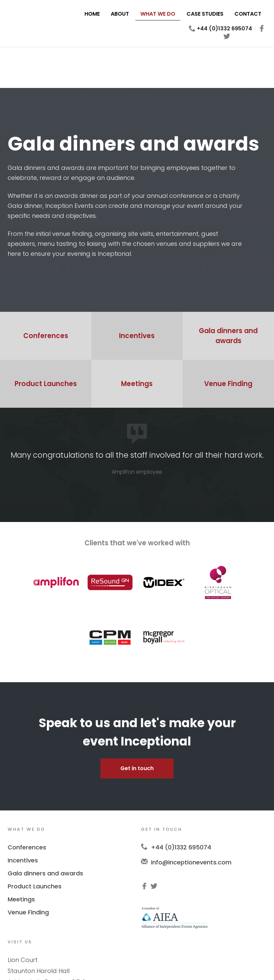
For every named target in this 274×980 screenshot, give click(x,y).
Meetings (21, 858)
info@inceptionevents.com (191, 821)
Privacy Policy (133, 966)
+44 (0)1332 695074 (224, 28)
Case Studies (205, 14)
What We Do (158, 14)
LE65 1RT (79, 941)
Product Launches (35, 845)
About (120, 14)
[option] (137, 421)
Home (92, 14)
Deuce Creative (203, 966)
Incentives (23, 819)
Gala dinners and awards (45, 832)
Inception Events (31, 20)
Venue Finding (28, 871)
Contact (248, 14)
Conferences (27, 806)
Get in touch (137, 727)
